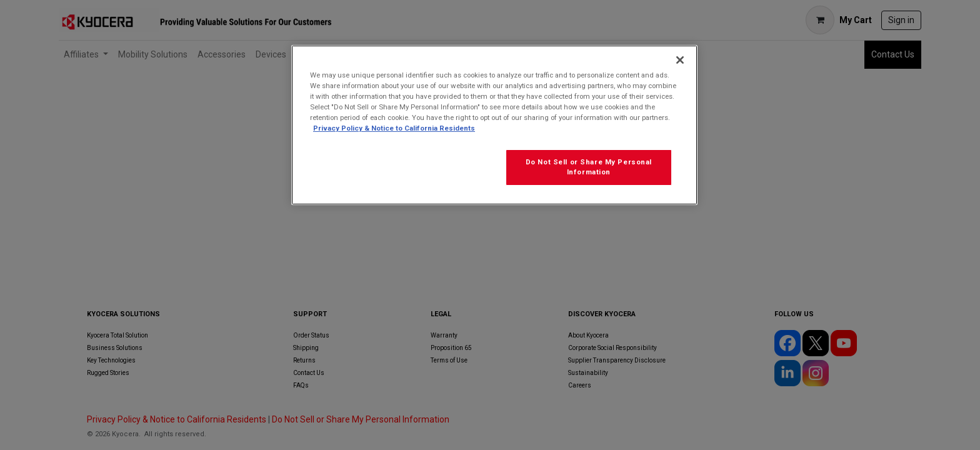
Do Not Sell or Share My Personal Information (589, 167)
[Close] (680, 60)
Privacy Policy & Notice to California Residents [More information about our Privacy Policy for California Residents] (394, 128)
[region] (494, 125)
